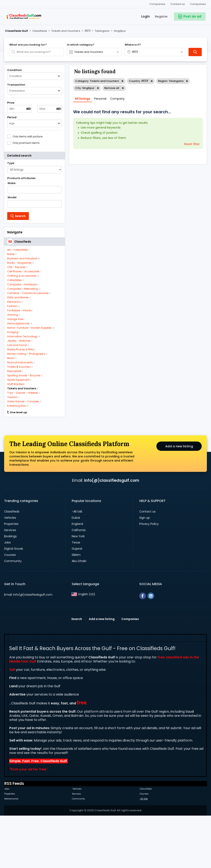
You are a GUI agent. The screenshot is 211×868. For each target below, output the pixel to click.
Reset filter (192, 144)
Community (13, 613)
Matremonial (11, 850)
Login (145, 16)
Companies (198, 4)
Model (12, 197)
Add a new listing (179, 498)
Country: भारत (138, 81)
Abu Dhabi (79, 613)
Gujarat (77, 600)
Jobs (7, 594)
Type (11, 163)
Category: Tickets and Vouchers (97, 81)
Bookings (10, 588)
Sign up (145, 569)
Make (12, 183)
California (79, 582)
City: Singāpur (85, 88)
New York (78, 588)
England (77, 575)
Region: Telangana (171, 81)
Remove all (112, 88)
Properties (11, 575)
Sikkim (76, 606)
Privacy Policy (149, 575)
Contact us (178, 4)
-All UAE (77, 563)
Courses (10, 606)
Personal (100, 99)
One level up (17, 412)
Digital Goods (14, 600)
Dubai (76, 569)
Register (161, 16)
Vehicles (10, 569)
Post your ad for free (28, 821)
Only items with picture (28, 136)
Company (117, 99)
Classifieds (12, 563)
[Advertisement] (35, 447)
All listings (83, 99)
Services (10, 582)
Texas (76, 594)
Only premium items (26, 143)
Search (77, 671)
